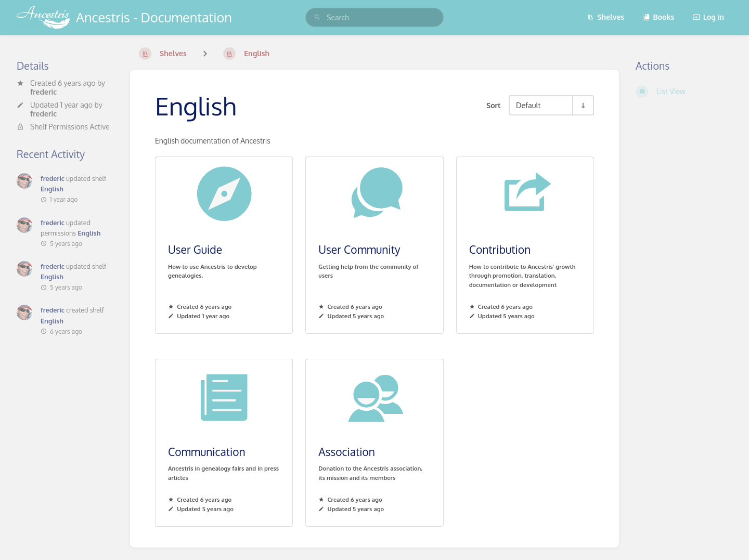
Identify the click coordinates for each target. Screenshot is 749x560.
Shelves (605, 17)
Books (659, 17)
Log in (708, 17)
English (52, 189)
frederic (43, 92)
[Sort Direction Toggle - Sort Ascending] (583, 105)
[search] (374, 17)
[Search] (317, 17)
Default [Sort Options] (528, 105)
